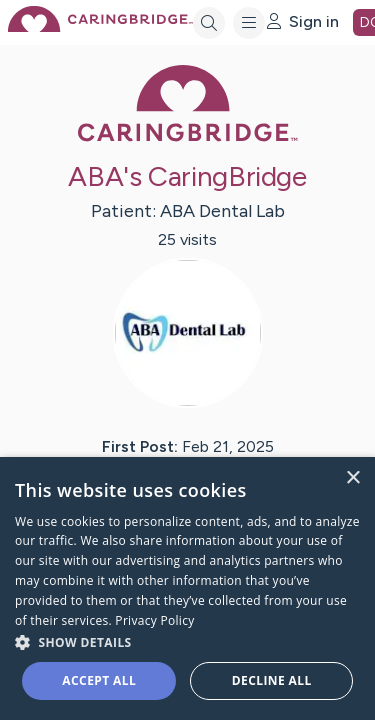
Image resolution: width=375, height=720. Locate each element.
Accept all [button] (99, 680)
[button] (187, 641)
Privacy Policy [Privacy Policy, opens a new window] (154, 620)
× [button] (352, 478)
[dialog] (187, 588)
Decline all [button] (272, 680)
